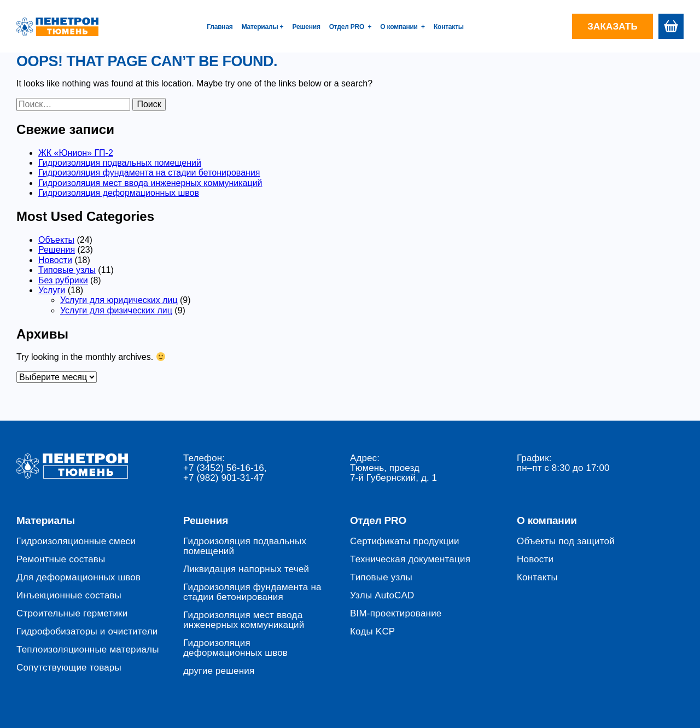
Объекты (56, 240)
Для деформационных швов (78, 578)
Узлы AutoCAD (382, 596)
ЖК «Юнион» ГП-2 (76, 153)
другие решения (219, 671)
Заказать (612, 27)
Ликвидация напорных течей (246, 569)
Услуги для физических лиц (116, 310)
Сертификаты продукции (405, 541)
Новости (55, 260)
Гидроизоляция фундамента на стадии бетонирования (149, 173)
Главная (220, 27)
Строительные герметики (72, 614)
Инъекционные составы (69, 596)
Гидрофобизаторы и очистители (87, 632)
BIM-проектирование (396, 614)
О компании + (402, 27)
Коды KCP (372, 632)
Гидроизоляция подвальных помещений (120, 163)
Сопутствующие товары (69, 668)
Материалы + (263, 27)
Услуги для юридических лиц (119, 300)
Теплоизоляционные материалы (88, 650)
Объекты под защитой (566, 541)
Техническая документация (410, 560)
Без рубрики (63, 280)
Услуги (52, 290)
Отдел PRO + (351, 27)
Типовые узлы (67, 270)
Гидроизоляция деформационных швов (119, 193)
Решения (306, 27)
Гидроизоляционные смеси (76, 541)
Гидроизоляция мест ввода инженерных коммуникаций (150, 183)
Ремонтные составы (61, 560)
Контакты (449, 27)
